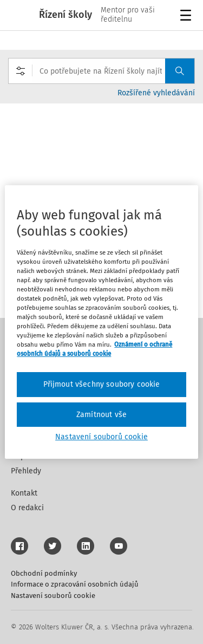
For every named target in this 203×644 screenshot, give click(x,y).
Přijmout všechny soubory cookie (102, 384)
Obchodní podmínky (44, 573)
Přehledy (26, 471)
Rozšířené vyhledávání (156, 93)
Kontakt (24, 493)
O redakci (27, 508)
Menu (188, 17)
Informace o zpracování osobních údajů (75, 584)
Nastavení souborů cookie (53, 596)
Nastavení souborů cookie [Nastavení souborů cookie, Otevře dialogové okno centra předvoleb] (101, 437)
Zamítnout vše (101, 415)
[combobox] (101, 71)
